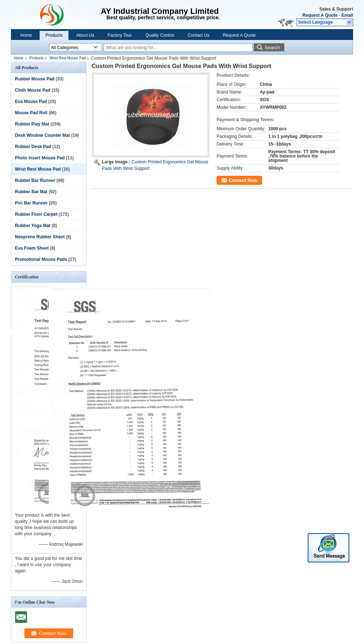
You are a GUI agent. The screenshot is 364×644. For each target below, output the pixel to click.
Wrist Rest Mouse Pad (68, 58)
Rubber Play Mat (32, 124)
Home (26, 35)
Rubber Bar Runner (35, 180)
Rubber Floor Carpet (36, 214)
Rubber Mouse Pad (35, 79)
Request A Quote (320, 15)
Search (272, 47)
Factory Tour (120, 35)
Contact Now (243, 180)
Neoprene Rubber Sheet (40, 237)
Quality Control (160, 35)
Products (54, 35)
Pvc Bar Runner (31, 203)
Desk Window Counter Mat (42, 135)
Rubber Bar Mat (31, 192)
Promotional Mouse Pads (41, 259)
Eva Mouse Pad (31, 102)
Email (347, 15)
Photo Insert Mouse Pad (40, 158)
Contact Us (199, 35)
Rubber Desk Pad (33, 147)
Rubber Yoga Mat (33, 226)
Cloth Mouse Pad (33, 90)
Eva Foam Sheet (32, 248)
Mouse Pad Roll (31, 113)
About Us (85, 35)
